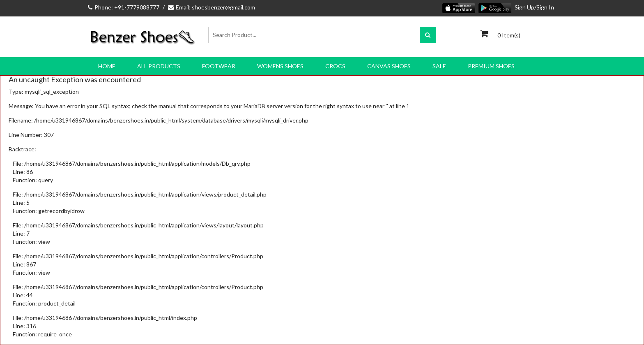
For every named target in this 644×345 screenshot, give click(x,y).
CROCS (335, 66)
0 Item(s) (509, 35)
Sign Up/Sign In (534, 7)
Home (107, 66)
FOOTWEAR (219, 66)
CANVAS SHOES (389, 66)
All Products (159, 66)
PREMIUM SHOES (491, 66)
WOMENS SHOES (280, 66)
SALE (439, 66)
